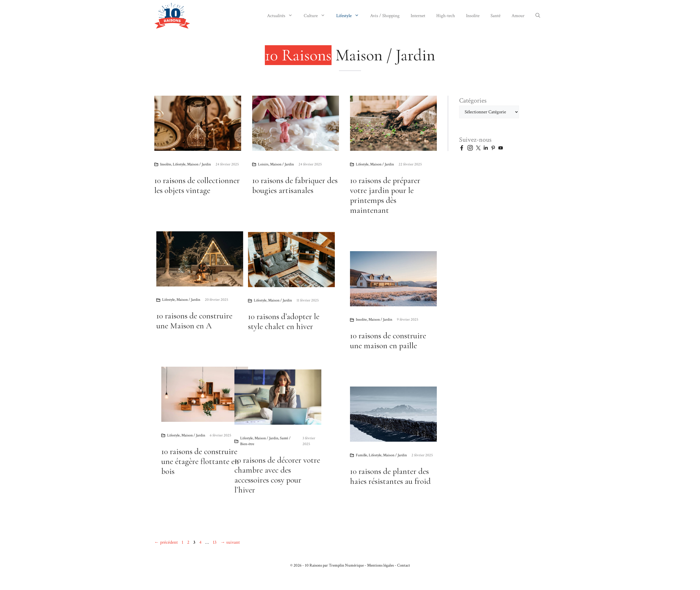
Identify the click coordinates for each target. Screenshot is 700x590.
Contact (404, 565)
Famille (361, 455)
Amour (518, 16)
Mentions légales (380, 565)
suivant (230, 542)
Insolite (473, 16)
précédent (166, 542)
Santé (496, 16)
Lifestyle (350, 16)
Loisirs (263, 164)
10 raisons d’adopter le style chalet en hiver (219, 332)
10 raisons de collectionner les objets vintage (197, 185)
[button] (538, 16)
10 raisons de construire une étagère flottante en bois (276, 461)
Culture (317, 16)
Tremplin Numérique (346, 565)
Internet (418, 16)
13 (215, 542)
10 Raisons (313, 565)
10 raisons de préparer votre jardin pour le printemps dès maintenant (385, 195)
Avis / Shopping (385, 16)
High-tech (446, 16)
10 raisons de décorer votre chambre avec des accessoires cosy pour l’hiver (197, 488)
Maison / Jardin (199, 164)
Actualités (283, 16)
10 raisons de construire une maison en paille (388, 341)
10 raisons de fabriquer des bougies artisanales (295, 185)
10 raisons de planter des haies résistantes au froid (390, 476)
